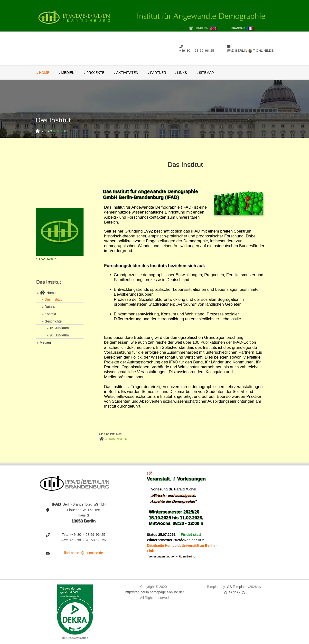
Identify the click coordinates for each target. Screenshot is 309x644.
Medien (68, 73)
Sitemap (206, 73)
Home (44, 73)
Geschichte (53, 321)
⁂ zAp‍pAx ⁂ (234, 592)
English (206, 28)
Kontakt (50, 314)
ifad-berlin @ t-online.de (84, 553)
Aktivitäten (127, 73)
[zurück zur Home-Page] (39, 131)
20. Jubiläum (59, 335)
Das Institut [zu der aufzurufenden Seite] (56, 131)
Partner (158, 73)
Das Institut (53, 299)
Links (182, 73)
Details (50, 307)
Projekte (95, 73)
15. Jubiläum (59, 328)
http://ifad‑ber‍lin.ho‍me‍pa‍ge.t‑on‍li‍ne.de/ (155, 592)
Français (242, 28)
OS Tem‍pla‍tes (238, 587)
